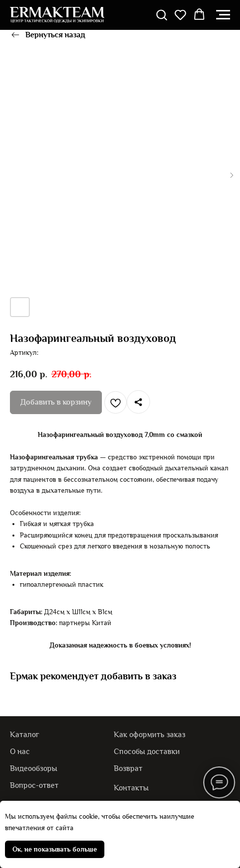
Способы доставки (147, 751)
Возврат (128, 768)
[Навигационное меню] (223, 15)
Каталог (25, 734)
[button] (161, 14)
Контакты (131, 788)
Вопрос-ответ (34, 785)
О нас (20, 751)
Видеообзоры (34, 768)
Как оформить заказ (150, 734)
